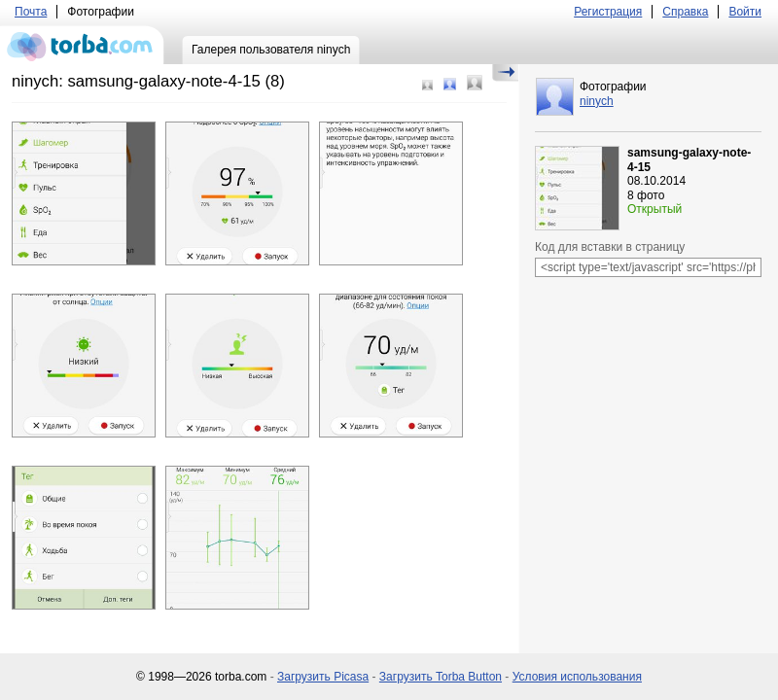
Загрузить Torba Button (441, 677)
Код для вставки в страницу (610, 247)
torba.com (82, 45)
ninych (597, 101)
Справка (685, 12)
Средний (450, 84)
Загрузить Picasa (323, 677)
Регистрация (608, 12)
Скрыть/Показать (505, 73)
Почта (31, 12)
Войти (745, 12)
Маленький (427, 85)
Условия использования (577, 677)
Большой (475, 83)
